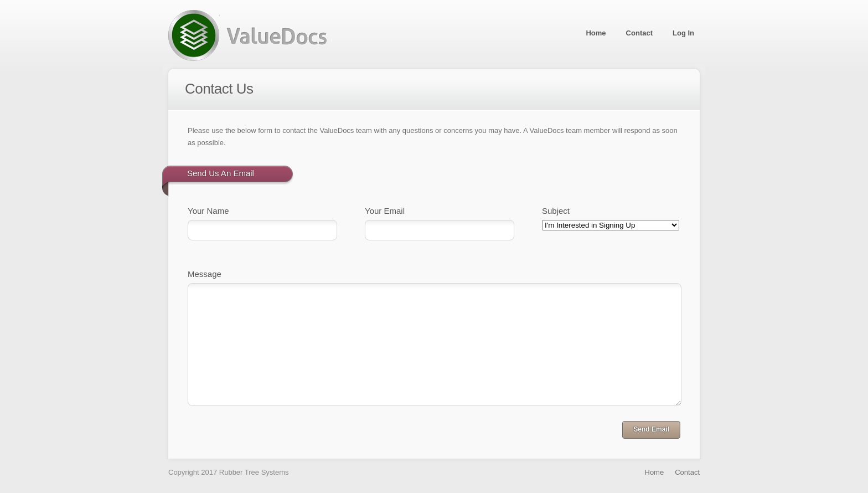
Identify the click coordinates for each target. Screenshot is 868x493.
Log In (683, 33)
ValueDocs (250, 35)
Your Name (208, 211)
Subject (556, 211)
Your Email (385, 211)
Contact (639, 33)
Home (596, 33)
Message (205, 274)
